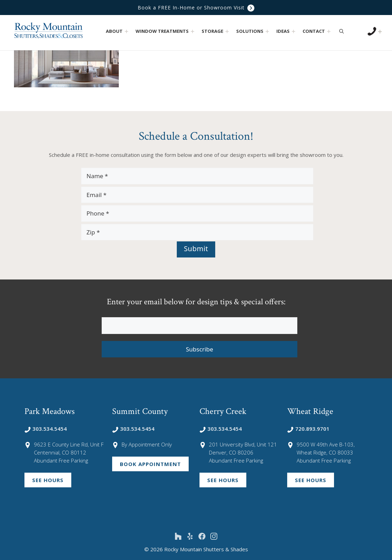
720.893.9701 (308, 429)
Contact (317, 31)
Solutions (253, 31)
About (118, 31)
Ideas (287, 31)
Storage (216, 31)
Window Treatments (166, 31)
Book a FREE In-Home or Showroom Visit (196, 8)
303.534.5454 (46, 429)
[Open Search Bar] (342, 31)
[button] (127, 31)
